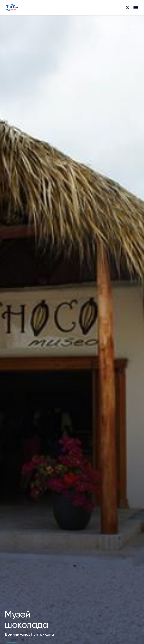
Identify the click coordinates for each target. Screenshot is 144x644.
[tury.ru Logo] (12, 8)
